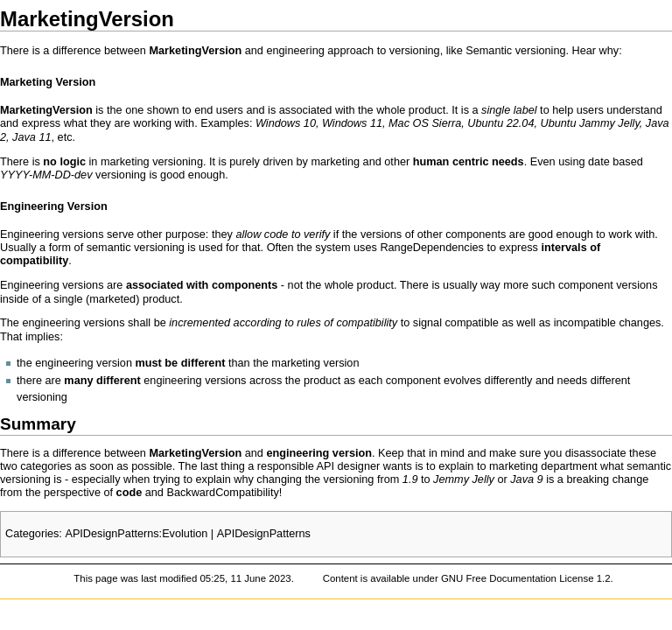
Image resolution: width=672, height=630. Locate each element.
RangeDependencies (432, 248)
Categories (32, 534)
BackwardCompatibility (222, 493)
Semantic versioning (515, 51)
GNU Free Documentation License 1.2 (526, 578)
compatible (472, 323)
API (325, 466)
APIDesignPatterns (264, 534)
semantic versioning (136, 248)
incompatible (585, 323)
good (172, 175)
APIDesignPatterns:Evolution (136, 534)
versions (381, 234)
